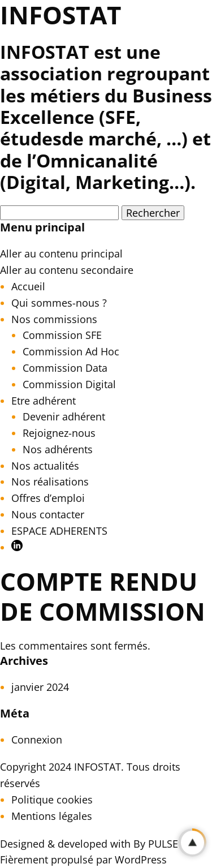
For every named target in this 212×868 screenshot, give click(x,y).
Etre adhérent (44, 401)
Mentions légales (52, 816)
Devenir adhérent (64, 416)
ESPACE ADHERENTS (59, 531)
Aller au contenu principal (61, 253)
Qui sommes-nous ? (59, 303)
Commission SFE (62, 335)
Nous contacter (48, 514)
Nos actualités (45, 466)
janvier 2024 (40, 687)
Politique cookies (52, 800)
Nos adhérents (58, 449)
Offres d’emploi (48, 498)
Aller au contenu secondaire (67, 270)
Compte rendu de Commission (103, 596)
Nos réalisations (50, 482)
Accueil (28, 286)
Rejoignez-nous (59, 433)
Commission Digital (69, 384)
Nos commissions (54, 319)
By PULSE (156, 844)
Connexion (37, 740)
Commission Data (65, 368)
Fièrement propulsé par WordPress (83, 860)
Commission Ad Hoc (71, 351)
